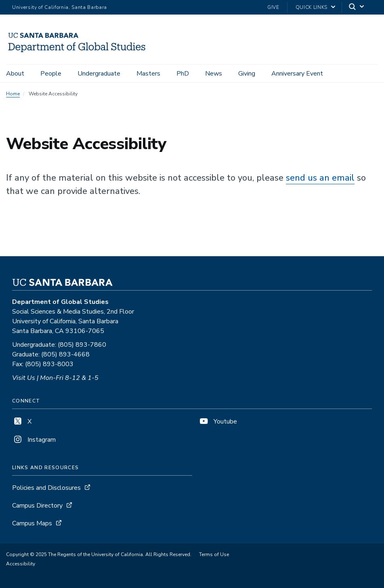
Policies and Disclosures (46, 488)
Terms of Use (214, 554)
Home (13, 94)
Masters (148, 74)
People (51, 74)
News (214, 74)
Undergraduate (99, 74)
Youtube (218, 422)
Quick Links (312, 7)
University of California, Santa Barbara (60, 7)
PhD (183, 74)
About (15, 74)
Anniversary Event (297, 74)
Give (273, 7)
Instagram (34, 440)
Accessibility (21, 564)
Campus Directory (37, 506)
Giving (247, 74)
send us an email (320, 178)
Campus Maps (32, 523)
